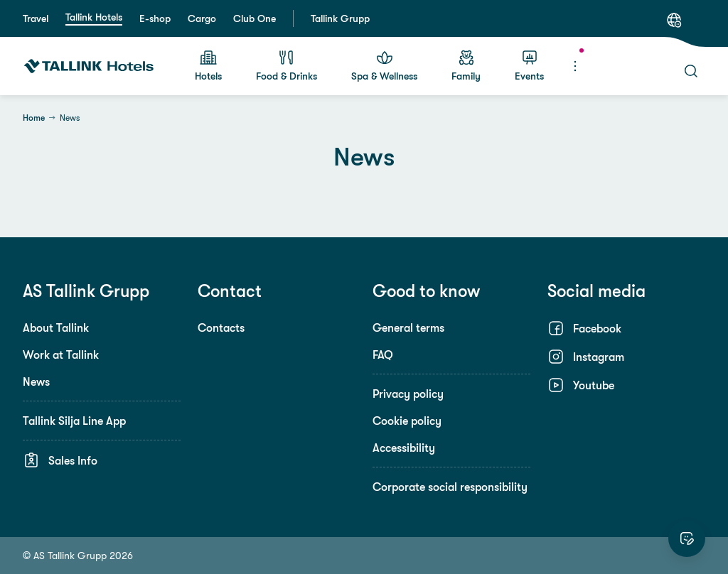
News (36, 381)
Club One (255, 18)
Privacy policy (408, 394)
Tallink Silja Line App (74, 421)
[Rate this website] (687, 538)
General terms (408, 327)
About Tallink (56, 327)
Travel (36, 18)
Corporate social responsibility (450, 487)
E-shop (155, 18)
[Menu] (575, 66)
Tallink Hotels (94, 17)
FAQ (383, 354)
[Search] (691, 71)
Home (34, 118)
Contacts (221, 327)
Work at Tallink (61, 354)
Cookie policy (407, 421)
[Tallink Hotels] (89, 66)
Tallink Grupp (340, 18)
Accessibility (404, 448)
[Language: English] (674, 20)
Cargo (202, 18)
